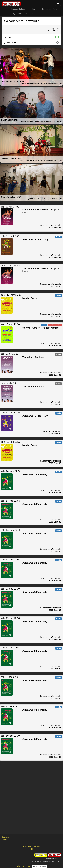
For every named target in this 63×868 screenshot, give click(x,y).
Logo (31, 844)
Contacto (6, 837)
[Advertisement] (31, 795)
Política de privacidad (31, 846)
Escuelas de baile (18, 9)
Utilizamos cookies (24, 866)
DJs (34, 9)
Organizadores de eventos (23, 14)
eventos (31, 37)
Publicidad (6, 840)
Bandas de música (50, 9)
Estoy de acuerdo (39, 867)
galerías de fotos (31, 42)
